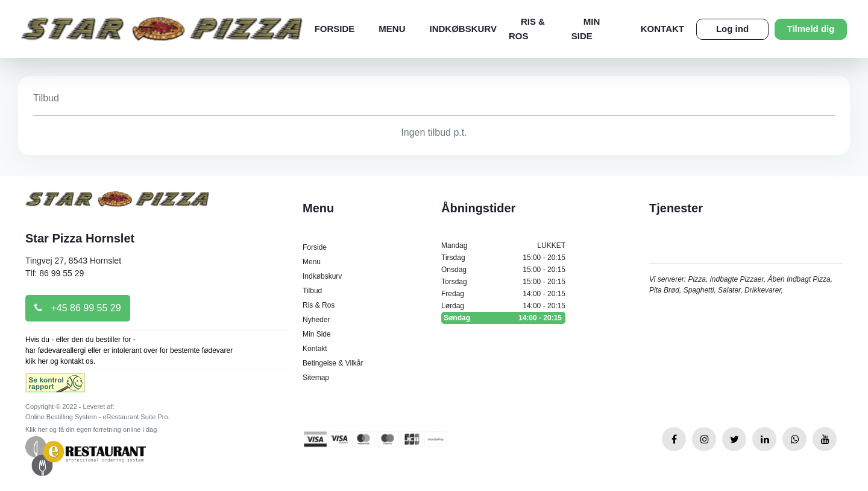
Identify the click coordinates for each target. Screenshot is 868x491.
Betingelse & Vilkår (333, 363)
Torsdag (503, 282)
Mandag (503, 245)
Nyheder (316, 320)
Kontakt (662, 29)
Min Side (317, 334)
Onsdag (503, 270)
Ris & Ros (319, 305)
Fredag (503, 294)
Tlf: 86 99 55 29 (55, 273)
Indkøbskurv (463, 29)
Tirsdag (503, 258)
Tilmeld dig (811, 29)
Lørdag (503, 306)
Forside (335, 29)
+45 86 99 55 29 (78, 308)
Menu (392, 29)
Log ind (732, 29)
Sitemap (316, 378)
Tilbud (312, 291)
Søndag (503, 318)
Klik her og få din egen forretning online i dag (91, 429)
